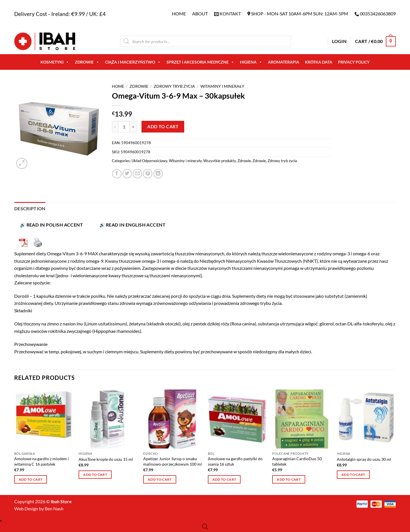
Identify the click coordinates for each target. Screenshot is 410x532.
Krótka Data (319, 62)
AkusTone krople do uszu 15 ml (106, 459)
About (200, 14)
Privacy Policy (354, 62)
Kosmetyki (55, 62)
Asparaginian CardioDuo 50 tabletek (297, 461)
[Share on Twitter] (127, 174)
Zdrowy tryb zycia (174, 86)
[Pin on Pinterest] (148, 174)
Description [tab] (30, 208)
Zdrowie (87, 62)
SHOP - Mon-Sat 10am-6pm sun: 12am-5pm (300, 14)
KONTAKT (230, 14)
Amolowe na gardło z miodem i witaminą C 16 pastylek (42, 461)
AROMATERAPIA (284, 62)
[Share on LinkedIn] (158, 174)
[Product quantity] (124, 127)
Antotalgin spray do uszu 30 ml (364, 459)
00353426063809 (378, 14)
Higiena (251, 62)
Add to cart (163, 127)
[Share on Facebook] (117, 174)
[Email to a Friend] (137, 174)
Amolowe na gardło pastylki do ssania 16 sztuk (235, 461)
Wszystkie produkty (220, 161)
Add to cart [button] (31, 479)
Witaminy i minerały (222, 86)
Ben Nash (54, 508)
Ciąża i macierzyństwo (133, 62)
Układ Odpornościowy (149, 161)
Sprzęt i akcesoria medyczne (200, 62)
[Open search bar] (205, 526)
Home (179, 14)
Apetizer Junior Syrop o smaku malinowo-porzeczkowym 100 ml (173, 461)
